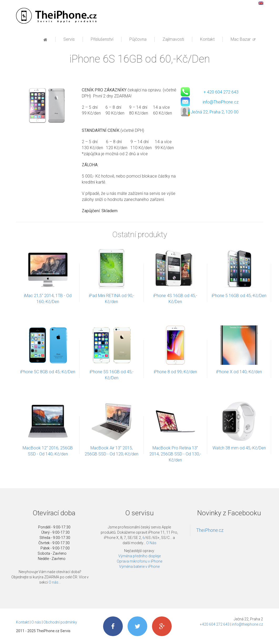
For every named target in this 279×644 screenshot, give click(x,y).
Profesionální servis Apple (56, 16)
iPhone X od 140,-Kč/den (239, 372)
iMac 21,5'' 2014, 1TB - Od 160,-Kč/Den (48, 299)
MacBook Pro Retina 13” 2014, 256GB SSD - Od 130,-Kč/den (175, 454)
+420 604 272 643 (215, 624)
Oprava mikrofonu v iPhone (139, 561)
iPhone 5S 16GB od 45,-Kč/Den (112, 375)
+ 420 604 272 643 (221, 92)
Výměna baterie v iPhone (139, 567)
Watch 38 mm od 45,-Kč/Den (239, 448)
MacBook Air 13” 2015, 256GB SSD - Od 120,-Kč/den (111, 451)
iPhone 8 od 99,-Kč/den (175, 372)
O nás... (55, 582)
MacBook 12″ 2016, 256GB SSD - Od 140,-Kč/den (48, 451)
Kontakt (22, 622)
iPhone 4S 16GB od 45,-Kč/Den (175, 299)
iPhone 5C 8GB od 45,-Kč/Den (48, 372)
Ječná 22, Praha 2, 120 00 (215, 112)
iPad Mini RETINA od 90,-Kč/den (112, 299)
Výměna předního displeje (139, 556)
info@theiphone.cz (247, 624)
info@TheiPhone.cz (221, 102)
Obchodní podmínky (60, 622)
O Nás (151, 543)
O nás (36, 622)
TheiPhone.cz (210, 530)
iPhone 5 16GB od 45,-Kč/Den (239, 296)
